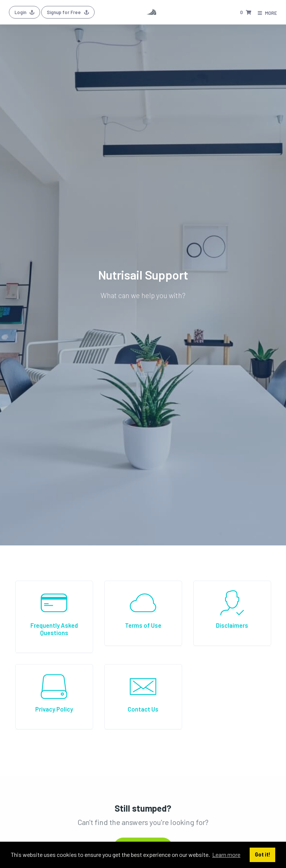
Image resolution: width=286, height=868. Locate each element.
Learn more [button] (226, 854)
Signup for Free (68, 12)
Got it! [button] (263, 854)
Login (24, 12)
